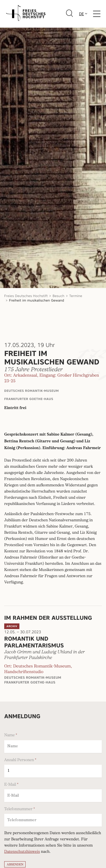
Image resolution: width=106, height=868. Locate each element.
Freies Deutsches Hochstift (26, 296)
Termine (76, 296)
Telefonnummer (18, 809)
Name (9, 735)
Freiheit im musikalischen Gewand (37, 300)
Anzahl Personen (19, 760)
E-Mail (10, 785)
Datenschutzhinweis (22, 852)
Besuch (58, 296)
